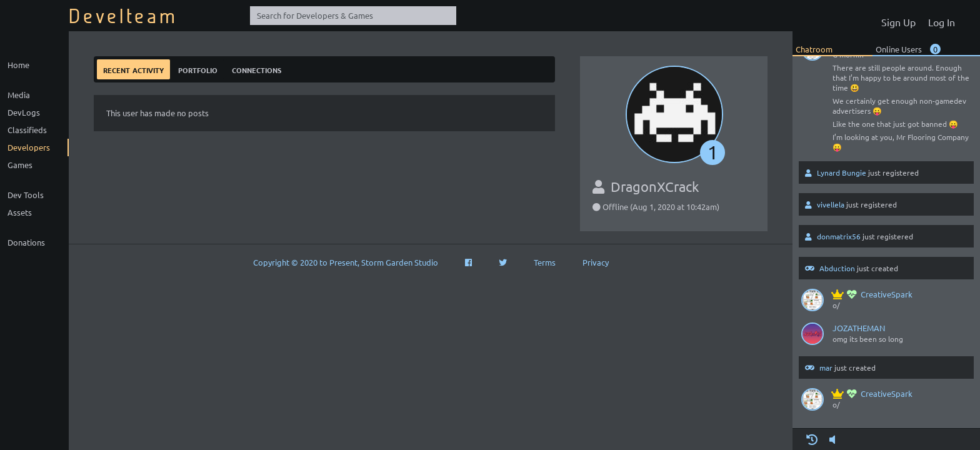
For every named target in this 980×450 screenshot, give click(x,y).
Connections (257, 69)
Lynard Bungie (842, 172)
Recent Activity (133, 69)
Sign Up (898, 22)
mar (826, 367)
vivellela (831, 204)
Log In (942, 22)
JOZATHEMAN (859, 328)
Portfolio (198, 69)
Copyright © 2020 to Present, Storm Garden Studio (346, 262)
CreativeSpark (872, 294)
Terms (545, 262)
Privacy (596, 262)
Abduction (837, 268)
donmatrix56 (839, 236)
